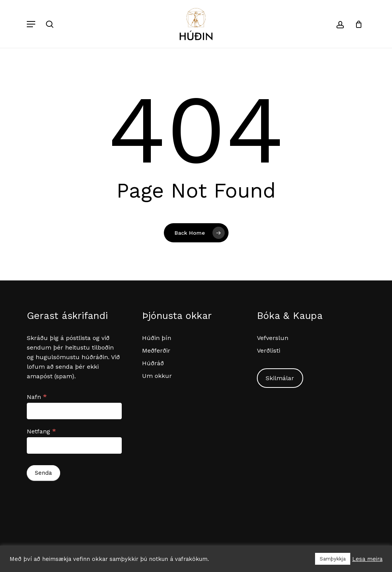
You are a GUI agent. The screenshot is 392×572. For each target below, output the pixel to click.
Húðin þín (157, 338)
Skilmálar (280, 378)
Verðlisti (269, 351)
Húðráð (153, 363)
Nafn (37, 397)
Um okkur (157, 376)
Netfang (41, 431)
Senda (43, 473)
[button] (31, 24)
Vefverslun (273, 338)
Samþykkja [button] (333, 559)
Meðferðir (156, 351)
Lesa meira (367, 559)
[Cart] (356, 24)
